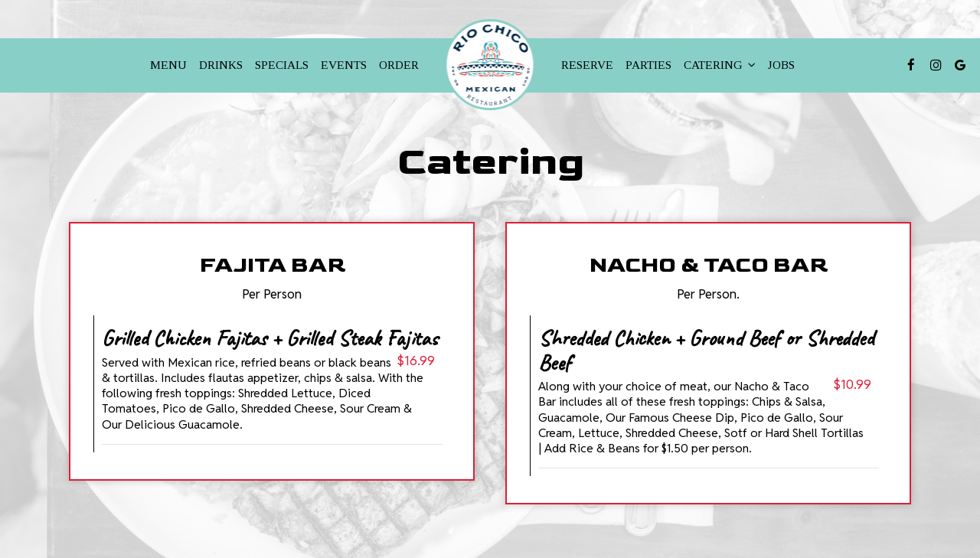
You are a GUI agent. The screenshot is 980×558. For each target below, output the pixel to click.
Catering (720, 65)
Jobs (781, 65)
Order (399, 65)
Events (344, 65)
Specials (282, 65)
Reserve (587, 65)
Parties (648, 65)
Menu (168, 65)
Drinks (221, 65)
